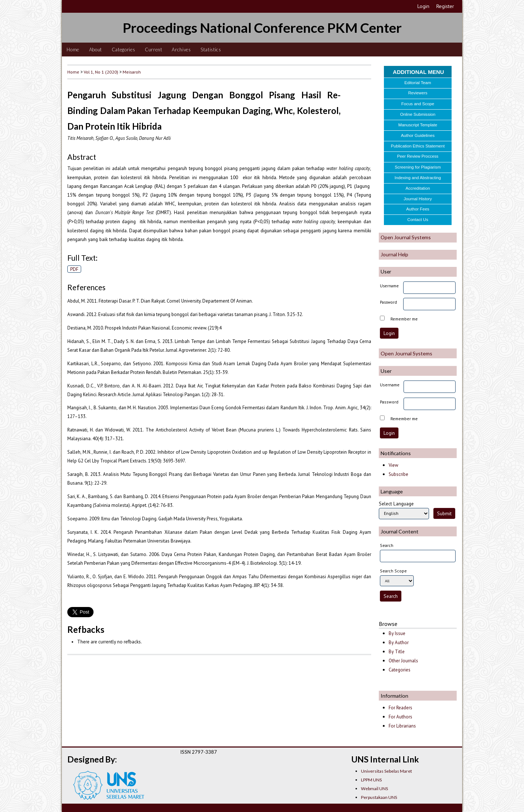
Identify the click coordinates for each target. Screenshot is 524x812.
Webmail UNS (374, 789)
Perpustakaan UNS (379, 797)
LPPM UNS (371, 780)
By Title (397, 652)
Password (388, 302)
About (96, 50)
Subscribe (398, 474)
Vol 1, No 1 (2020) (101, 72)
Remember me (404, 319)
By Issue (397, 633)
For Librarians (402, 726)
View (393, 465)
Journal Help (394, 254)
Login (423, 6)
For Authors (400, 717)
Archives (181, 50)
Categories (124, 50)
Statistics (211, 50)
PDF (74, 269)
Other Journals (403, 661)
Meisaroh (132, 72)
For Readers (400, 708)
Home (73, 50)
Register (445, 6)
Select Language (396, 504)
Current (154, 50)
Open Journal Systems (406, 237)
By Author (399, 642)
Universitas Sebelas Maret (386, 771)
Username (389, 286)
